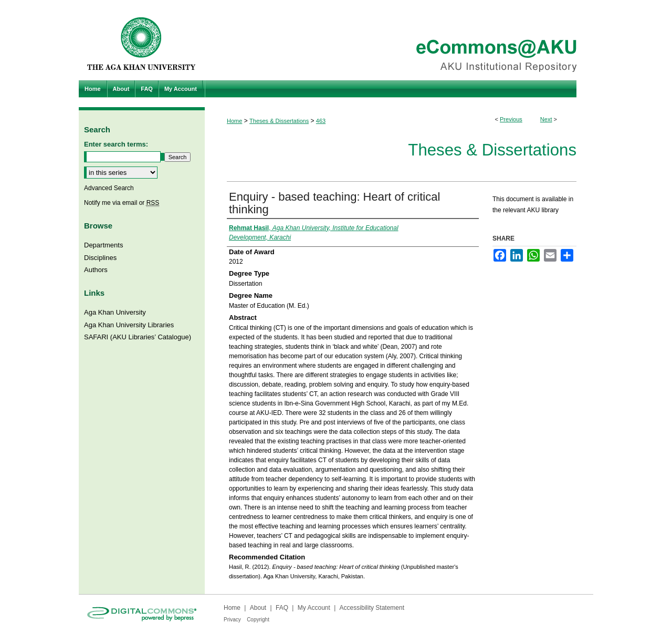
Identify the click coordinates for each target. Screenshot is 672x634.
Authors (96, 270)
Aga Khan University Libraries (129, 325)
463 (321, 121)
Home (234, 121)
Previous (511, 119)
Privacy (232, 620)
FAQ (282, 608)
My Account (314, 608)
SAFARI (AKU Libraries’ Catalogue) (138, 337)
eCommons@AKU (399, 40)
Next (546, 119)
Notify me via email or (122, 203)
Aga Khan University (115, 312)
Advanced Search (109, 188)
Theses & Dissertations (279, 121)
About (258, 608)
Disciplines (100, 258)
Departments (103, 245)
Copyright (258, 620)
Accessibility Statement (372, 608)
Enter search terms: (116, 144)
